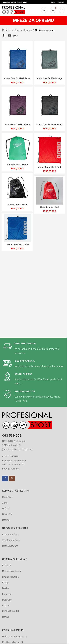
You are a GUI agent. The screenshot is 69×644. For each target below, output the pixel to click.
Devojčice (7, 514)
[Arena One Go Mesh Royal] (17, 59)
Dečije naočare (10, 546)
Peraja (6, 582)
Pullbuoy (7, 600)
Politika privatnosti (12, 642)
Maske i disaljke (10, 577)
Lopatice (7, 594)
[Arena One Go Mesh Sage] (50, 59)
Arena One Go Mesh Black (50, 125)
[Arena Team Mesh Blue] (17, 229)
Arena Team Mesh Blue (17, 246)
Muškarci (7, 497)
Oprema (28, 30)
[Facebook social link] (5, 478)
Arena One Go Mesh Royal (17, 78)
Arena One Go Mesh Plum (17, 125)
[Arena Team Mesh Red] (50, 150)
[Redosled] (4, 36)
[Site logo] (13, 10)
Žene (5, 503)
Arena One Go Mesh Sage (50, 78)
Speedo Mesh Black (17, 205)
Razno (6, 617)
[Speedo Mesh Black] (17, 189)
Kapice (6, 605)
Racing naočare (11, 534)
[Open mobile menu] (62, 10)
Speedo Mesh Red (50, 208)
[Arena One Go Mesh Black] (50, 105)
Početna (7, 30)
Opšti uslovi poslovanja (14, 636)
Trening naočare (11, 540)
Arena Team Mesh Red (50, 168)
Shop (17, 30)
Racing (6, 520)
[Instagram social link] (12, 478)
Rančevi (6, 565)
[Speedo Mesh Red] (50, 192)
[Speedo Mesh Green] (17, 149)
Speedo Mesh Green (17, 165)
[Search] (44, 10)
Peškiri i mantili (10, 611)
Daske (5, 588)
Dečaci (6, 508)
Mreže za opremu (11, 571)
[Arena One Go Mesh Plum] (17, 105)
